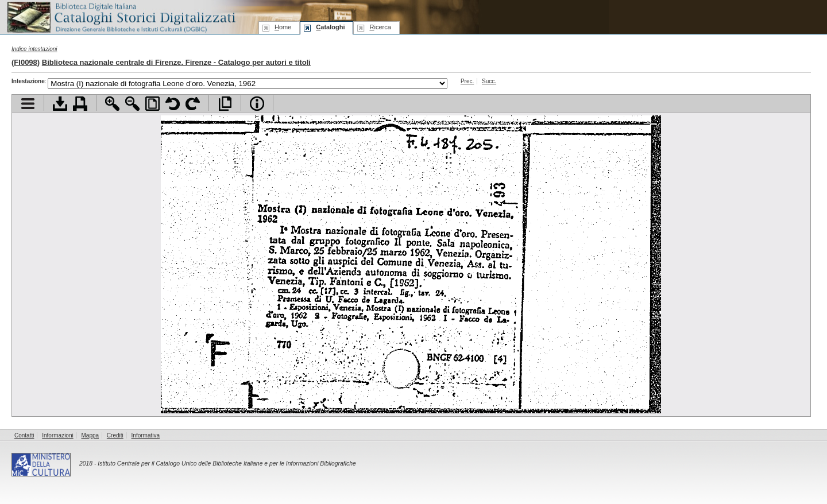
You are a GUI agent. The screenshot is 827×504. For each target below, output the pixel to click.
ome (283, 27)
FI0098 (25, 62)
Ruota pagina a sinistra (173, 104)
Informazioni (57, 435)
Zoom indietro (132, 104)
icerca (380, 27)
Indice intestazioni (34, 49)
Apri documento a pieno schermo (225, 104)
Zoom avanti (112, 104)
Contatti (24, 435)
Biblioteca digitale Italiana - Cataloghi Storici (121, 16)
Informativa (146, 435)
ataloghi (330, 27)
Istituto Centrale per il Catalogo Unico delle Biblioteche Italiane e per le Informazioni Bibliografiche (227, 464)
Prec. (467, 81)
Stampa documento (80, 104)
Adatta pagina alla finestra (152, 104)
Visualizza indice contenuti (28, 104)
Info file (257, 104)
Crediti (115, 435)
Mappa (90, 435)
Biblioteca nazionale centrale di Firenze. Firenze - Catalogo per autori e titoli (176, 62)
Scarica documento (60, 104)
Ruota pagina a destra (193, 104)
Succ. (489, 81)
